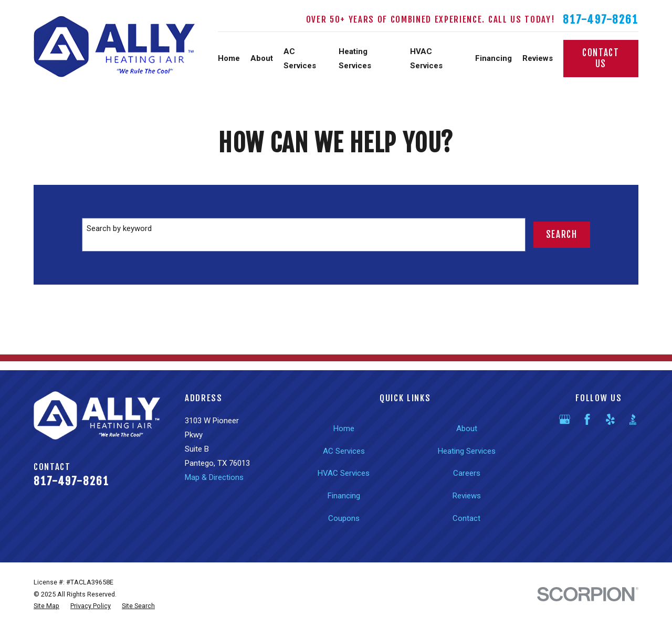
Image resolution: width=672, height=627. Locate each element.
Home (344, 429)
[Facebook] (587, 419)
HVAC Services (344, 473)
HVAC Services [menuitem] (426, 59)
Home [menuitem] (229, 58)
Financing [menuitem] (493, 58)
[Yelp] (610, 419)
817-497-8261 (601, 19)
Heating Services (467, 451)
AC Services (344, 451)
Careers (467, 473)
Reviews (467, 496)
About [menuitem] (262, 58)
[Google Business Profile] (565, 419)
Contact (466, 518)
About (467, 429)
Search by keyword (119, 228)
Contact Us (601, 58)
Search (562, 234)
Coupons (344, 518)
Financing (344, 496)
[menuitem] (46, 606)
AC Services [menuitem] (300, 59)
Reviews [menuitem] (538, 58)
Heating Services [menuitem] (355, 59)
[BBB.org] (633, 419)
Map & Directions (214, 477)
